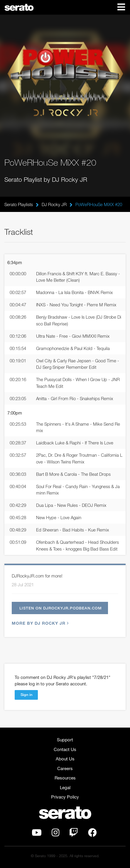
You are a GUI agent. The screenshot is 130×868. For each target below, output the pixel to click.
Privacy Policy (65, 797)
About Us (65, 759)
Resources (65, 778)
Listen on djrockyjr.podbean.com (61, 608)
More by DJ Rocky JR (39, 623)
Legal (65, 787)
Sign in (26, 694)
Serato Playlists (19, 204)
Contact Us (65, 749)
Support (65, 740)
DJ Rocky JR (54, 204)
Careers (65, 768)
